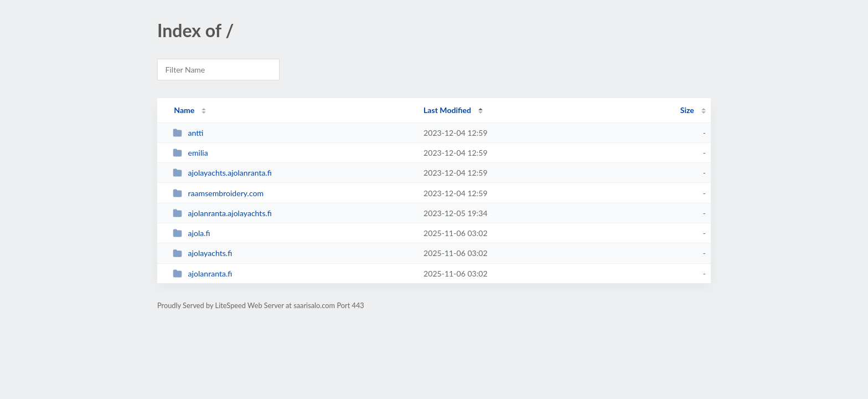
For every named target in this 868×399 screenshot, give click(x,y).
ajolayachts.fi (202, 253)
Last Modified (447, 110)
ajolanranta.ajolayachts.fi (222, 213)
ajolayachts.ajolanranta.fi (222, 173)
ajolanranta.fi (202, 273)
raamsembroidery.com (218, 193)
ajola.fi (192, 233)
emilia (190, 153)
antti (188, 133)
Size (687, 110)
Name (184, 110)
